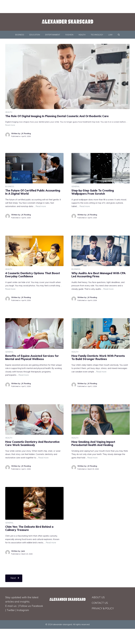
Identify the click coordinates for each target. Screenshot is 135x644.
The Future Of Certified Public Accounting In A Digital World (33, 192)
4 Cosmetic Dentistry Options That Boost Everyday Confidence (33, 275)
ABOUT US (98, 597)
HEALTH (82, 35)
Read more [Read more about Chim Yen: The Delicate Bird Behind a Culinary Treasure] (51, 543)
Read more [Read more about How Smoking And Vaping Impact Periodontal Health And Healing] (92, 458)
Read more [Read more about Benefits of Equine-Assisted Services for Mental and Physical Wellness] (24, 375)
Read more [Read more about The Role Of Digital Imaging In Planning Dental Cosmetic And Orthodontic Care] (10, 125)
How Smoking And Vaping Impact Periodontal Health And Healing (93, 443)
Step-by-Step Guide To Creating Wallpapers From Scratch (93, 192)
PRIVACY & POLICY (103, 608)
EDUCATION (35, 35)
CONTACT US (100, 603)
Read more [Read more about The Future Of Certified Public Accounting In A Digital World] (41, 206)
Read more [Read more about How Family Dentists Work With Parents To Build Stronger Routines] (101, 372)
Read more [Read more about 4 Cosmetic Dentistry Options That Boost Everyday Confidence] (10, 289)
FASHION (69, 35)
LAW (110, 35)
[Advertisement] (64, 6)
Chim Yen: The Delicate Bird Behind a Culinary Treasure (29, 528)
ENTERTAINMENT (53, 35)
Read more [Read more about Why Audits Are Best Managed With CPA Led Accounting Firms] (108, 289)
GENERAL (76, 186)
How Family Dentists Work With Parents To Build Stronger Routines (98, 357)
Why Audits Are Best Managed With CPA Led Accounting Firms (98, 275)
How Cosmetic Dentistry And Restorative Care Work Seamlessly (32, 443)
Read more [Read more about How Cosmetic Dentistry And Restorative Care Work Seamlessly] (43, 458)
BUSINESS (20, 35)
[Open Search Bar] (119, 35)
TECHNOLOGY (97, 35)
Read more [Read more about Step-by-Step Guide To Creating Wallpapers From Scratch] (85, 206)
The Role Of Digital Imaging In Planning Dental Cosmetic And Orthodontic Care (57, 116)
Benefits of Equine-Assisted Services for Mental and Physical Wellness (32, 357)
